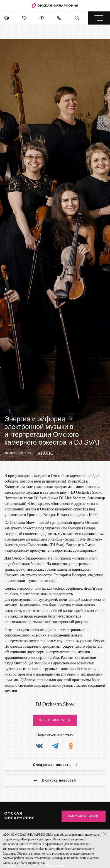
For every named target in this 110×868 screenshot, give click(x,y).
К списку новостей (55, 780)
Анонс (45, 453)
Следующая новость (55, 765)
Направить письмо (84, 816)
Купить (55, 720)
